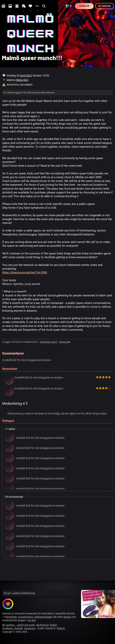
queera (68, 617)
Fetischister (11, 617)
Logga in (84, 6)
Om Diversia (42, 625)
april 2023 (26, 76)
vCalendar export (48, 342)
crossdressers (26, 617)
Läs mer (32, 620)
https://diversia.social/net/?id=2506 (25, 272)
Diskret (61, 628)
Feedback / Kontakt (13, 628)
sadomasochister (43, 617)
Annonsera (30, 628)
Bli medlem (105, 6)
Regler (54, 625)
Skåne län (22, 80)
